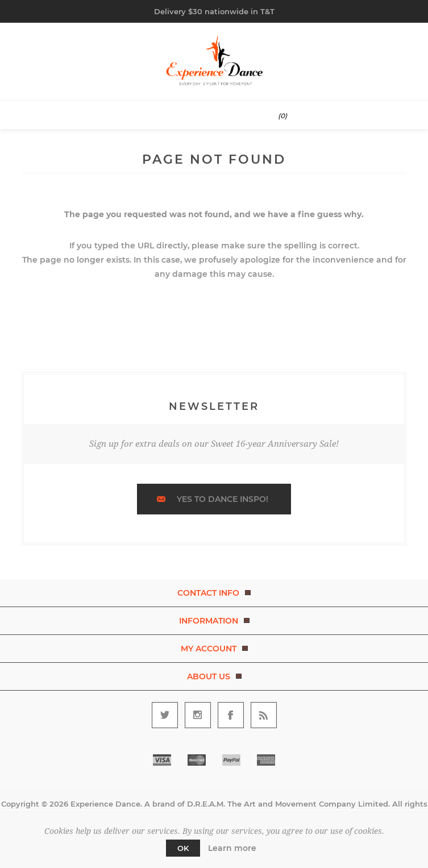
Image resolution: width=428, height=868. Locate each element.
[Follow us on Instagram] (198, 715)
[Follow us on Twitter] (165, 715)
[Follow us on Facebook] (231, 715)
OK (183, 848)
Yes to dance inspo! (223, 499)
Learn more (232, 848)
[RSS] (264, 715)
